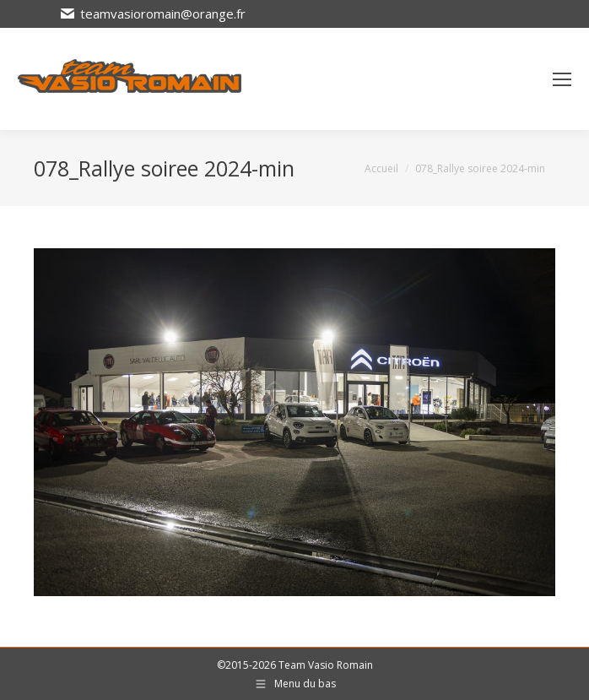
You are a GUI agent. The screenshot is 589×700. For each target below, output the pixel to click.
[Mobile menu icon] (562, 79)
